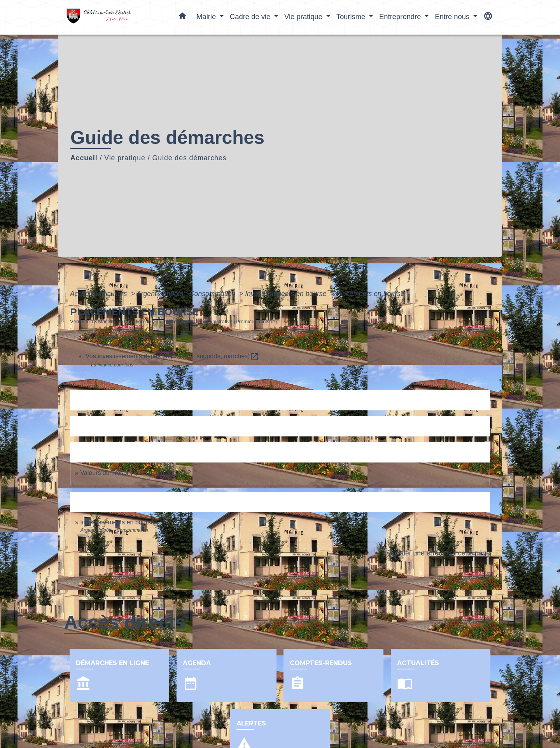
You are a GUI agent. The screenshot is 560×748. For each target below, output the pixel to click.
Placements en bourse (370, 294)
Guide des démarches (190, 158)
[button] (182, 18)
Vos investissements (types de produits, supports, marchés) (172, 356)
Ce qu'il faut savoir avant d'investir (137, 336)
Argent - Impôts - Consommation (187, 294)
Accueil (84, 158)
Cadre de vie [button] (251, 17)
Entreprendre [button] (401, 17)
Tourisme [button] (352, 17)
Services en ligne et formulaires (123, 426)
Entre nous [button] (453, 17)
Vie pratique (125, 158)
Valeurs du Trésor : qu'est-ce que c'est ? (135, 473)
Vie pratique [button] (304, 17)
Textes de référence (105, 400)
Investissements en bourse (287, 294)
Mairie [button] (207, 17)
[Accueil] (113, 17)
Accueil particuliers (100, 294)
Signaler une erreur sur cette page (438, 553)
